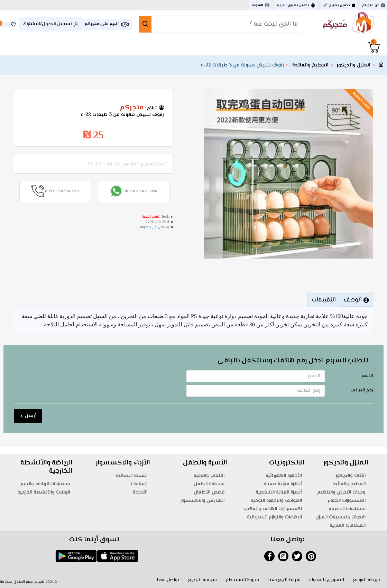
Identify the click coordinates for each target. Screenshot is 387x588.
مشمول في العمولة (155, 227)
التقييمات (324, 300)
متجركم (132, 108)
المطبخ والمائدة (310, 66)
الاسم (367, 376)
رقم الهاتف (362, 390)
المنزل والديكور (354, 66)
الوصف (353, 300)
